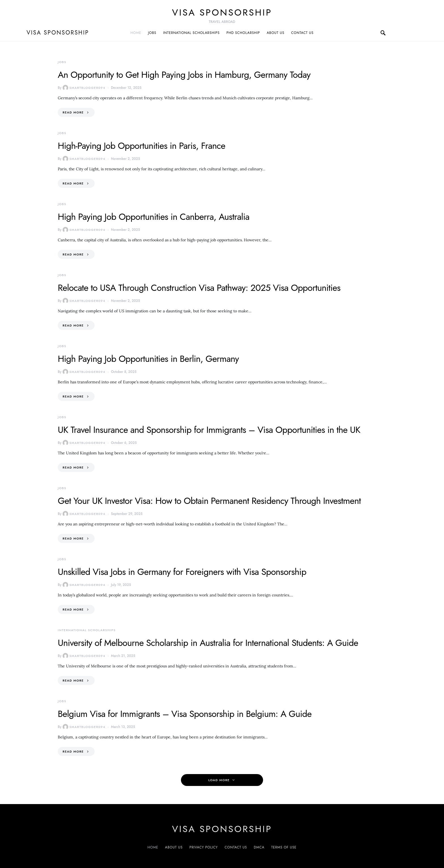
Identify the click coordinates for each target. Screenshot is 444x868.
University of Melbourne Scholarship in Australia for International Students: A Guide (208, 643)
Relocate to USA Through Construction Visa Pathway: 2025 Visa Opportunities (199, 288)
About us (276, 33)
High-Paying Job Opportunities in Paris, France (141, 146)
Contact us (302, 33)
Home (136, 33)
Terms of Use (284, 847)
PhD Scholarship (243, 33)
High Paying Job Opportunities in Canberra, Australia (154, 217)
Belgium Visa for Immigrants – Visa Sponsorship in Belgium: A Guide (185, 714)
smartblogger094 (84, 88)
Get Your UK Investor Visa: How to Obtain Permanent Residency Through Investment (209, 501)
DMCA (259, 847)
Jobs (152, 33)
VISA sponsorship (222, 12)
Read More (73, 112)
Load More (219, 780)
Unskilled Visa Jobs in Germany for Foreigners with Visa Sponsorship (182, 572)
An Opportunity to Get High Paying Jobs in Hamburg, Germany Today (184, 75)
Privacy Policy (204, 847)
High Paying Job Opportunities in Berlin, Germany (148, 359)
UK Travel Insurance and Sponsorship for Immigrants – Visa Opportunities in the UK (209, 430)
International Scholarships (191, 33)
